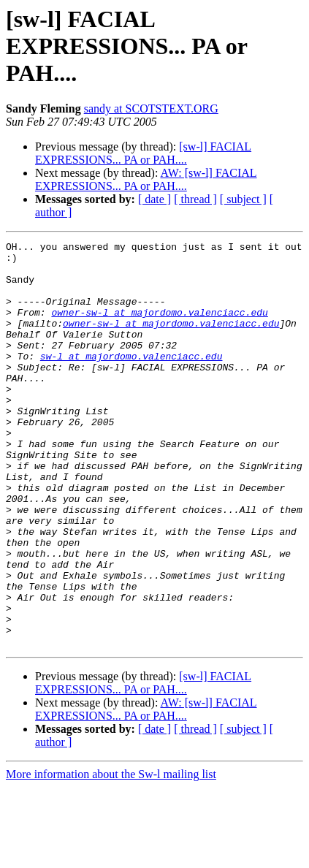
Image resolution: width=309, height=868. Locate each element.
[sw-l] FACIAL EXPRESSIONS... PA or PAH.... (143, 153)
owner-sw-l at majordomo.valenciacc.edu (159, 327)
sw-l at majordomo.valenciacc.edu (131, 380)
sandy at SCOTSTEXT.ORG (151, 108)
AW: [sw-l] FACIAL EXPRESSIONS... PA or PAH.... (146, 179)
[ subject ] (243, 199)
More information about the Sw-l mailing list (111, 855)
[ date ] (154, 199)
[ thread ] (195, 199)
